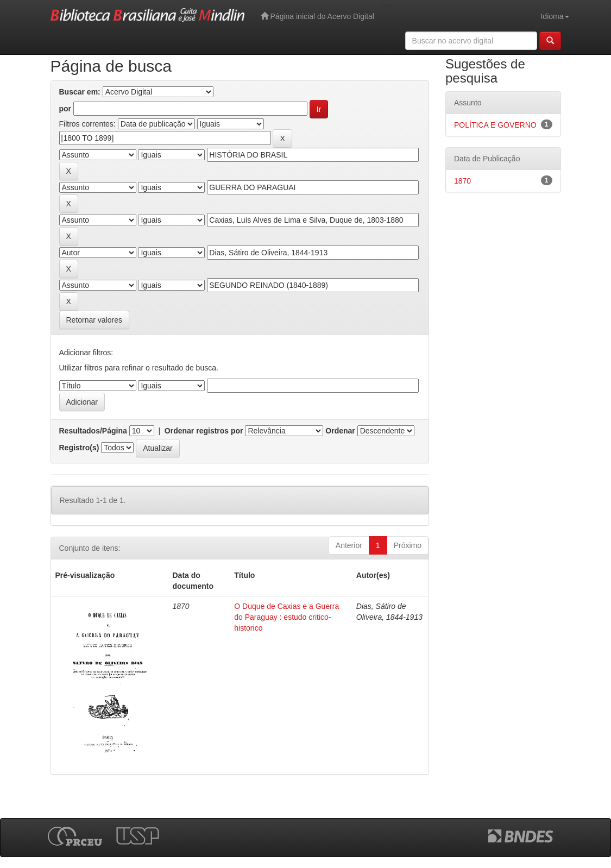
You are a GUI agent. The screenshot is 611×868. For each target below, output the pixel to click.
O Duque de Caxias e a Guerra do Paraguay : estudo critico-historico (286, 617)
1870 (462, 181)
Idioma (555, 16)
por (65, 109)
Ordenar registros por (204, 431)
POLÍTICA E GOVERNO (495, 125)
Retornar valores (95, 320)
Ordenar (340, 431)
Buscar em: (80, 92)
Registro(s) (79, 448)
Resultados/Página (93, 431)
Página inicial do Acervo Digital (317, 16)
